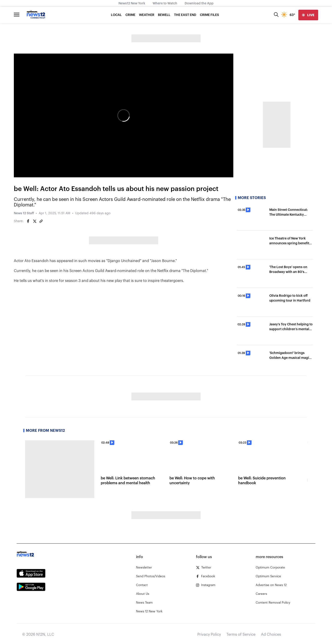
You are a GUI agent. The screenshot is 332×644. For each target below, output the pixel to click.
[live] (308, 15)
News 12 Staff (24, 213)
